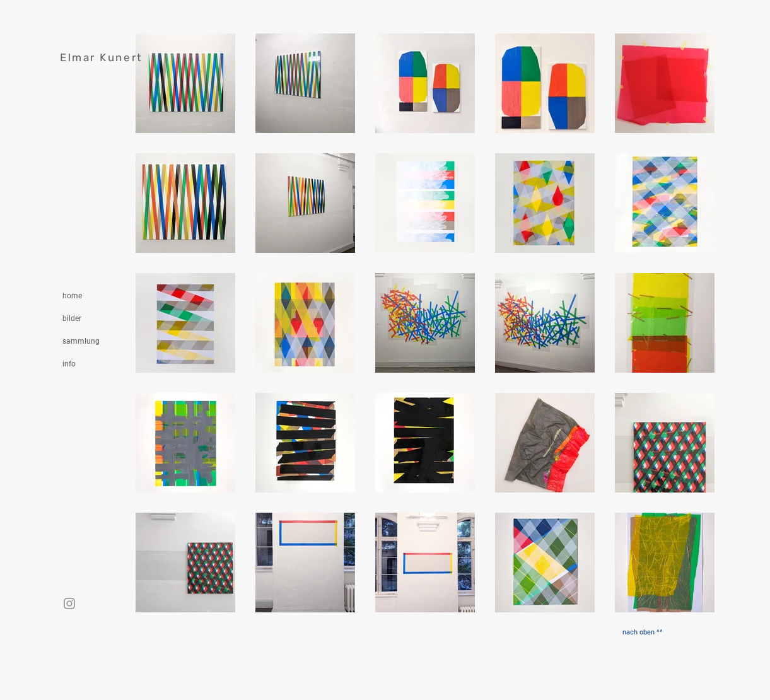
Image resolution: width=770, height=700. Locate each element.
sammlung (81, 341)
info (69, 364)
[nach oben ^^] (643, 633)
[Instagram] (69, 604)
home (72, 296)
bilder (72, 318)
